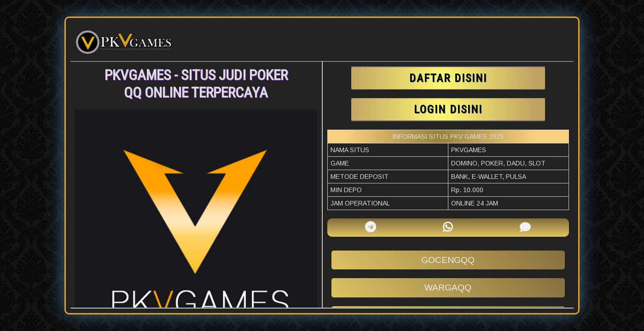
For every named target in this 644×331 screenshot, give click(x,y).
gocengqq (448, 260)
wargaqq (448, 288)
